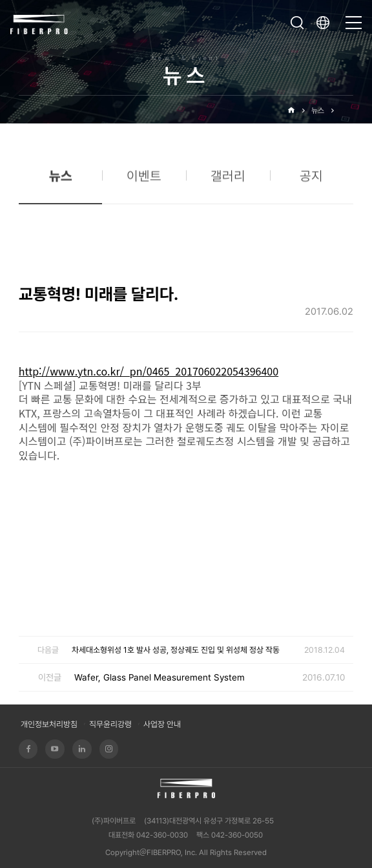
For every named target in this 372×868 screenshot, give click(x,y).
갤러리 (228, 180)
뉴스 (318, 111)
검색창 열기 (297, 23)
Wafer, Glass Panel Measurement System (160, 677)
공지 (311, 180)
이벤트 (144, 180)
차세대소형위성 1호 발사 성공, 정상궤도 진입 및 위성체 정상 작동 (176, 650)
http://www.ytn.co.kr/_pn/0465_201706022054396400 (149, 371)
